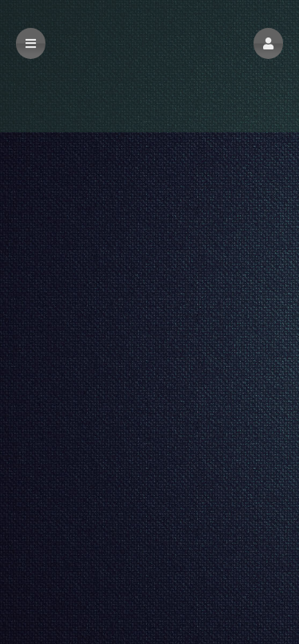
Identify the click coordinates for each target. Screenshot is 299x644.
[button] (268, 43)
